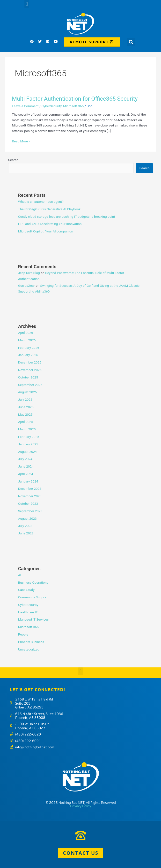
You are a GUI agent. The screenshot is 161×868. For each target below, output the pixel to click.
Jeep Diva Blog (29, 273)
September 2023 (30, 511)
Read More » (21, 141)
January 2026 (28, 355)
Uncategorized (29, 649)
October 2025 (28, 377)
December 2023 (30, 489)
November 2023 (30, 496)
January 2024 (28, 481)
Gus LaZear (26, 286)
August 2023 (27, 518)
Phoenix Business (31, 642)
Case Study (26, 590)
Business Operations (33, 582)
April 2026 (26, 333)
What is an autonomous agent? (41, 202)
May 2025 (25, 414)
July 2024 (25, 459)
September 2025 (30, 385)
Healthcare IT (28, 612)
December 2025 (30, 362)
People (23, 634)
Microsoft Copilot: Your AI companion (46, 231)
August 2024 (27, 452)
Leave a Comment (25, 106)
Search (13, 160)
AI (20, 575)
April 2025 (26, 422)
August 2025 (27, 392)
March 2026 (27, 340)
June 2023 (26, 533)
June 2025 (26, 407)
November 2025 (30, 370)
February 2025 (29, 437)
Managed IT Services (33, 619)
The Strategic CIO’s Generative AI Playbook (49, 209)
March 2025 (27, 429)
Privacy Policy (81, 806)
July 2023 (25, 526)
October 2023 (28, 504)
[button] (27, 4)
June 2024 (26, 466)
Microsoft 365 (73, 106)
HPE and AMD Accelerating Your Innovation (50, 224)
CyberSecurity (52, 106)
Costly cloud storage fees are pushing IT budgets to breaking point (67, 217)
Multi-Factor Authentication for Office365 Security (75, 99)
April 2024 (26, 474)
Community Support (33, 597)
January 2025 (28, 444)
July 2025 (25, 399)
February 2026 (29, 348)
